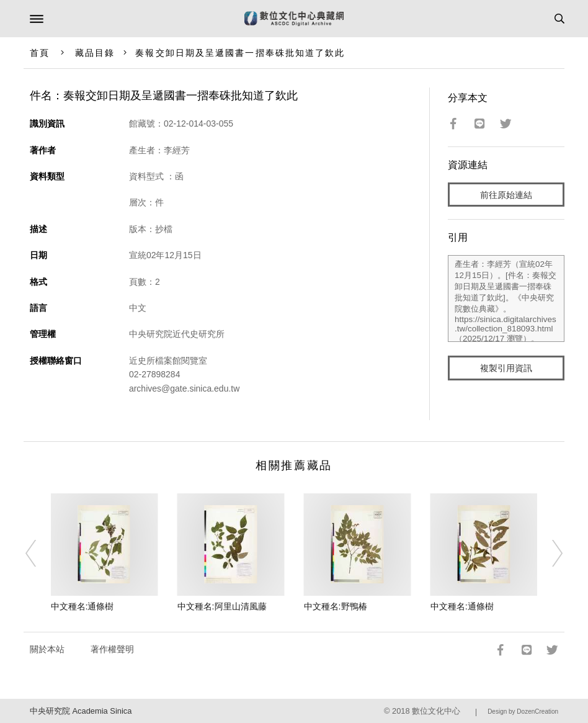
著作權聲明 (112, 649)
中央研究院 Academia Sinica (81, 711)
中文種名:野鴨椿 (336, 606)
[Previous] (39, 553)
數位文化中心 (436, 711)
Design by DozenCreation (523, 712)
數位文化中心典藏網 (294, 19)
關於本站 (47, 649)
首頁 (40, 53)
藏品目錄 (95, 53)
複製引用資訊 (506, 368)
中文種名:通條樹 (82, 606)
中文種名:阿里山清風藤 (222, 606)
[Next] (549, 553)
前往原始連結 (506, 195)
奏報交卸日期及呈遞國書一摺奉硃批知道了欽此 (240, 53)
